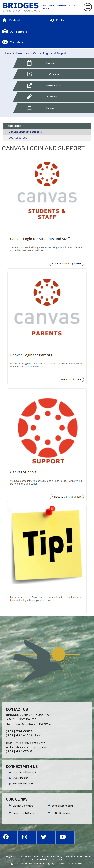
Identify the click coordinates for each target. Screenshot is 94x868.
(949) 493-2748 (19, 751)
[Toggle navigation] (88, 7)
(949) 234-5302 (19, 731)
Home (8, 53)
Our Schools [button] (19, 32)
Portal (60, 20)
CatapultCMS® (41, 859)
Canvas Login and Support (50, 53)
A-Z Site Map (76, 864)
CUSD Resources (61, 813)
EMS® (53, 859)
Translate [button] (17, 42)
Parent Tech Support (25, 813)
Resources (22, 53)
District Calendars (23, 806)
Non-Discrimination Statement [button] (29, 864)
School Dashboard (62, 806)
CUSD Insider (20, 778)
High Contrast (58, 864)
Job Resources (18, 138)
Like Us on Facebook (24, 772)
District (15, 20)
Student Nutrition (23, 784)
